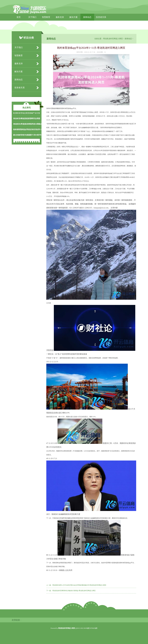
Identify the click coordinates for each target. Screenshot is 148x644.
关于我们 (32, 17)
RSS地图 (87, 628)
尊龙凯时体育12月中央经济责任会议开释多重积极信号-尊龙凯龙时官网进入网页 (79, 585)
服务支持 (60, 17)
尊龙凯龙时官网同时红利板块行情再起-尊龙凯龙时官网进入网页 (74, 591)
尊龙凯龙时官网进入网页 (113, 39)
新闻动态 (87, 17)
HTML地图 (94, 628)
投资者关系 (101, 17)
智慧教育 (46, 17)
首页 (19, 17)
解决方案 (74, 17)
